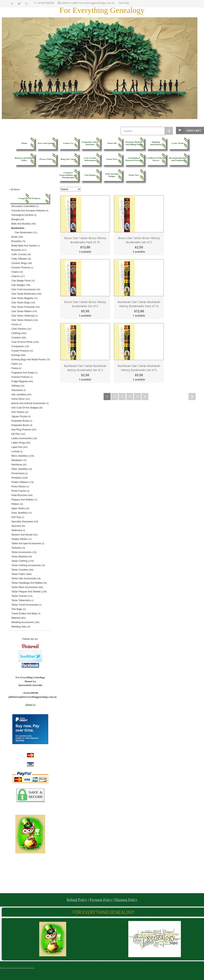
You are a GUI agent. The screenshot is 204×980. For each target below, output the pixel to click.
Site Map (124, 3)
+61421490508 (45, 3)
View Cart (194, 130)
